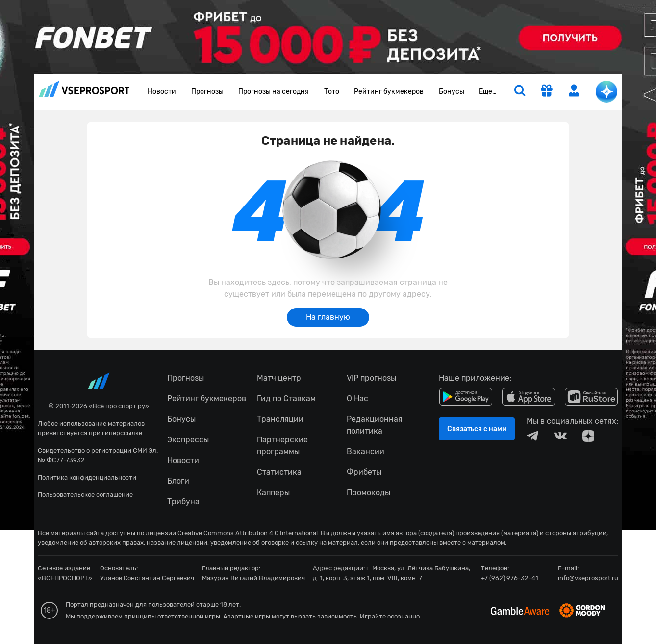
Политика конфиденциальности (87, 477)
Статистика (279, 472)
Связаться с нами (477, 429)
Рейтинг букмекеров (389, 91)
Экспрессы (188, 440)
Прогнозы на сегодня (274, 91)
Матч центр (279, 378)
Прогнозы (207, 91)
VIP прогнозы (371, 378)
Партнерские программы (282, 446)
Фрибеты (364, 472)
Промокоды (368, 493)
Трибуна (183, 502)
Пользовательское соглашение (85, 495)
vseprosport (84, 89)
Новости (162, 91)
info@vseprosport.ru (588, 578)
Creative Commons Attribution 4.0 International (248, 533)
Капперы (273, 493)
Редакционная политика (375, 425)
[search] (520, 92)
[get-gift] (547, 92)
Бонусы (452, 91)
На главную (328, 317)
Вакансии (366, 451)
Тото (332, 91)
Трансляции (280, 419)
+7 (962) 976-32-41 (510, 578)
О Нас (357, 399)
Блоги (178, 481)
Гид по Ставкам (286, 399)
